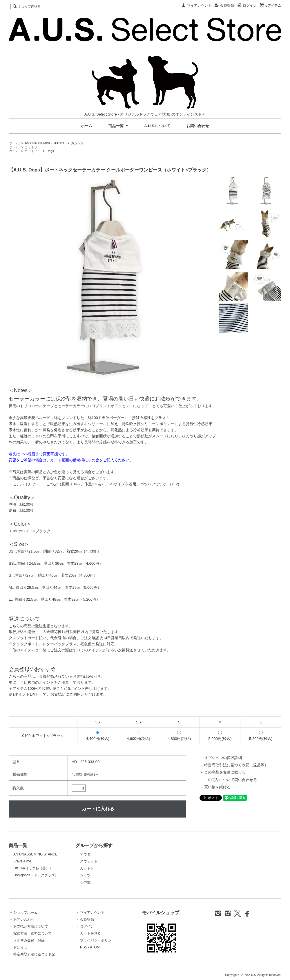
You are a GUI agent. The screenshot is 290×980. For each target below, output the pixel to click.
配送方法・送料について (32, 933)
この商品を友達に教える (225, 772)
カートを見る (90, 933)
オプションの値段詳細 (223, 758)
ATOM (95, 947)
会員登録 (227, 6)
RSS (84, 947)
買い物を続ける (217, 787)
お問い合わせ (198, 126)
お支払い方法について (31, 926)
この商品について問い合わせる (231, 780)
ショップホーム (26, 913)
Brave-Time (22, 861)
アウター (87, 854)
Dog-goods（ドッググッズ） (36, 875)
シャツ (85, 875)
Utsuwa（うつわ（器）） (33, 868)
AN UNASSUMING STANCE (45, 143)
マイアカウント (199, 6)
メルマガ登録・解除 (29, 940)
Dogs (50, 151)
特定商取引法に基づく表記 (34, 954)
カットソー (79, 143)
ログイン (250, 6)
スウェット (89, 861)
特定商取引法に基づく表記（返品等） (236, 765)
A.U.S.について (157, 126)
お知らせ (20, 947)
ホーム (87, 126)
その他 (85, 882)
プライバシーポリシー (97, 940)
